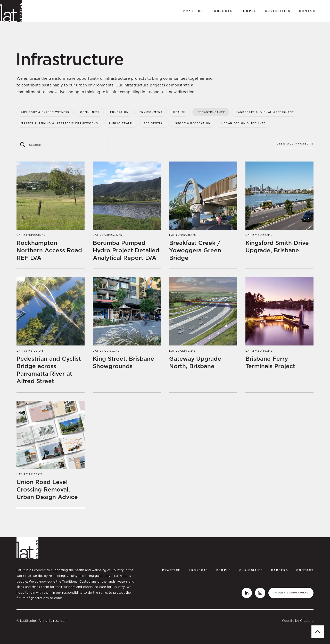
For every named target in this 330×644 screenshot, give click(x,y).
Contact (308, 11)
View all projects (295, 144)
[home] (11, 11)
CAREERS (279, 570)
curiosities (278, 11)
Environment (151, 112)
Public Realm (121, 123)
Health (179, 112)
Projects (222, 11)
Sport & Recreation (193, 123)
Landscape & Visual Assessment (265, 112)
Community (90, 112)
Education (119, 112)
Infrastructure (211, 112)
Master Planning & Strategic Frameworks (59, 123)
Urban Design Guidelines (244, 123)
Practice (193, 11)
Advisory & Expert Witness (45, 112)
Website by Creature (298, 621)
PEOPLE (249, 11)
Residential (154, 123)
